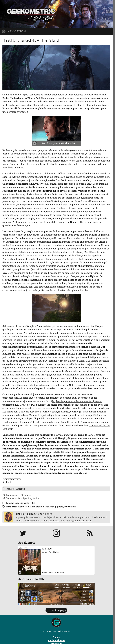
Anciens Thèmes (56, 640)
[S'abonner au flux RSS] (90, 533)
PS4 (33, 503)
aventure (22, 507)
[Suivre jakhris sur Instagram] (56, 533)
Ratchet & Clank (77, 361)
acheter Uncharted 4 (38, 469)
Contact (56, 637)
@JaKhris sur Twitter (82, 521)
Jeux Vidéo (24, 503)
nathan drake (35, 507)
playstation (70, 507)
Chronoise (54, 521)
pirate (60, 507)
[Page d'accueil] (56, 14)
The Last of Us (33, 255)
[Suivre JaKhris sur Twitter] (23, 533)
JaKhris (48, 514)
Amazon (21, 489)
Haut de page (56, 610)
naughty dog (49, 507)
